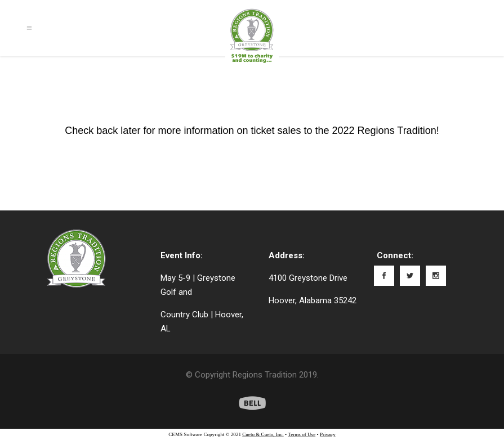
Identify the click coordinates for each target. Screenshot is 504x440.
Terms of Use (302, 434)
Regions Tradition (265, 375)
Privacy (328, 434)
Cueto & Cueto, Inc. (263, 434)
